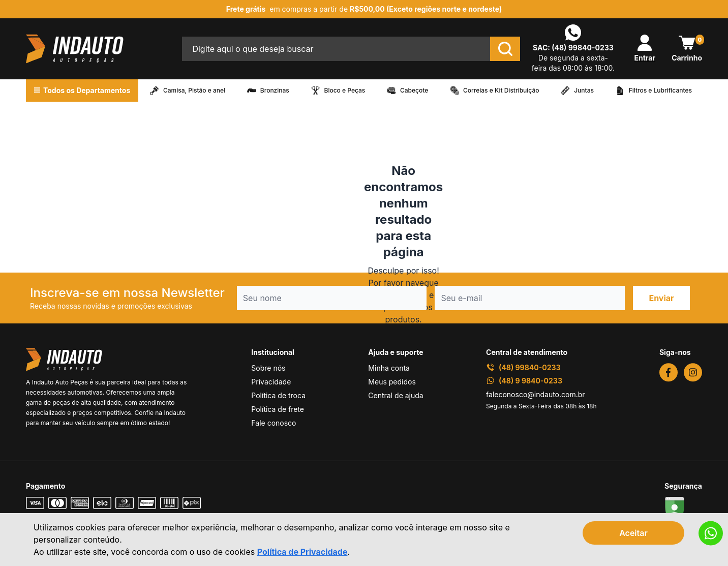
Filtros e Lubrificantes (660, 91)
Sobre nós (268, 368)
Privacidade (271, 382)
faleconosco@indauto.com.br (536, 394)
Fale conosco (274, 423)
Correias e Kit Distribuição (501, 91)
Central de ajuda (396, 395)
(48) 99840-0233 (583, 48)
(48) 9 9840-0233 (524, 381)
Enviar (661, 298)
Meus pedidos (392, 382)
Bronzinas (275, 91)
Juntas (584, 91)
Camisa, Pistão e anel (194, 91)
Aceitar (633, 533)
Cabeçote (414, 91)
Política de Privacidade (302, 552)
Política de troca (278, 395)
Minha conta (389, 368)
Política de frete (278, 409)
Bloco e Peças (345, 91)
